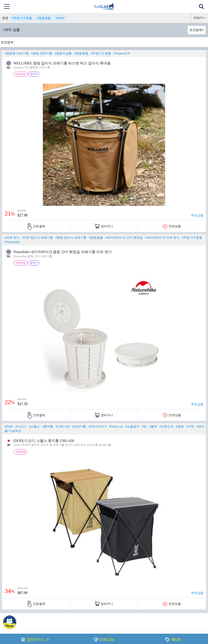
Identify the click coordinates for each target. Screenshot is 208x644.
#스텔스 (34, 426)
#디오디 (21, 426)
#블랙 (153, 426)
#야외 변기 (12, 238)
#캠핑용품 (44, 18)
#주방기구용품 (22, 18)
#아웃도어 (166, 426)
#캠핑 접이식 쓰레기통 (71, 238)
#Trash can (116, 426)
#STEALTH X (98, 426)
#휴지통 (48, 426)
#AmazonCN (122, 53)
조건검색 (196, 30)
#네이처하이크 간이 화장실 (124, 238)
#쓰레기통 (79, 426)
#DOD (60, 18)
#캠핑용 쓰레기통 (17, 53)
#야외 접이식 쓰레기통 (37, 238)
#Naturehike (12, 242)
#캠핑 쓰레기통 (42, 53)
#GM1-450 (63, 426)
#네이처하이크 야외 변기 (162, 238)
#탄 (144, 426)
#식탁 (190, 426)
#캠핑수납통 (63, 53)
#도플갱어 (132, 426)
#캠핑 (180, 426)
